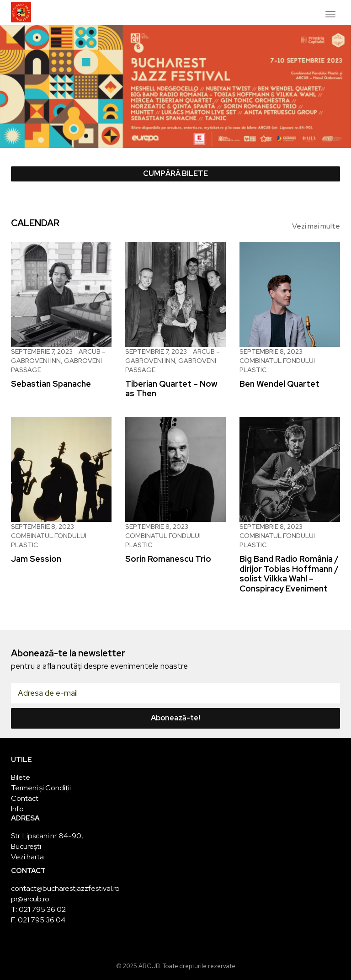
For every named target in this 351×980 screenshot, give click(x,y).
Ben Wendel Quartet (279, 384)
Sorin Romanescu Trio (168, 559)
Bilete (21, 777)
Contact (25, 798)
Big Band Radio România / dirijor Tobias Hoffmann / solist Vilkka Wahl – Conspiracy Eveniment (289, 574)
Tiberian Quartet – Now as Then (171, 389)
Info (17, 809)
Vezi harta (27, 857)
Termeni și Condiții (41, 788)
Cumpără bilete (175, 173)
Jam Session (36, 559)
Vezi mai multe (316, 226)
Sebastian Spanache (51, 384)
